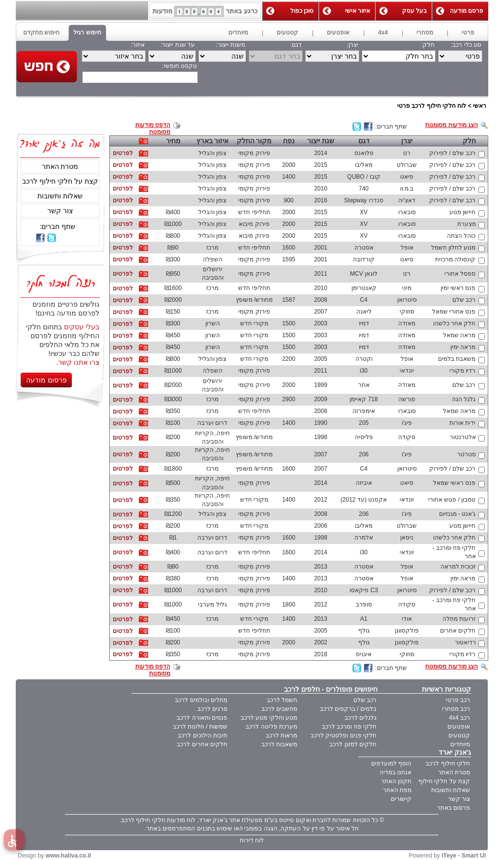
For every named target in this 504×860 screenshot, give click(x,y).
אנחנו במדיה (395, 772)
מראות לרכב (282, 735)
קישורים (401, 799)
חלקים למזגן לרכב (353, 744)
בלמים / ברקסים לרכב (348, 709)
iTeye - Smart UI (464, 856)
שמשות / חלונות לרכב (200, 727)
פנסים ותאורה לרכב (202, 718)
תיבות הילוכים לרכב (203, 735)
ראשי (480, 106)
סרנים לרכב (212, 709)
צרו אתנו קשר (79, 362)
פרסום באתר (454, 808)
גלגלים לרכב (361, 718)
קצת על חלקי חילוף (444, 781)
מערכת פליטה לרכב (271, 727)
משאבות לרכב (279, 744)
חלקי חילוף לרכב (448, 764)
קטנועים (459, 735)
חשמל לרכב (282, 700)
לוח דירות (252, 840)
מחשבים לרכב (279, 709)
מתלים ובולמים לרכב (201, 700)
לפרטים (123, 153)
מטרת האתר (60, 166)
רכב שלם (365, 700)
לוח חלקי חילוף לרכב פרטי (432, 106)
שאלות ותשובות (60, 196)
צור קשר (60, 211)
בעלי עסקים (82, 327)
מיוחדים (460, 744)
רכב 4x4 (459, 718)
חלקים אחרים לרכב (202, 744)
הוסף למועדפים (391, 764)
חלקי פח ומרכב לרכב (349, 727)
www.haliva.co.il (68, 856)
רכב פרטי (458, 700)
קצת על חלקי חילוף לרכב (60, 181)
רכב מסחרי (456, 709)
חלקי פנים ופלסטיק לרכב (344, 735)
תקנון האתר (396, 781)
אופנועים (459, 727)
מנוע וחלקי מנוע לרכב (269, 718)
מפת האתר (397, 790)
